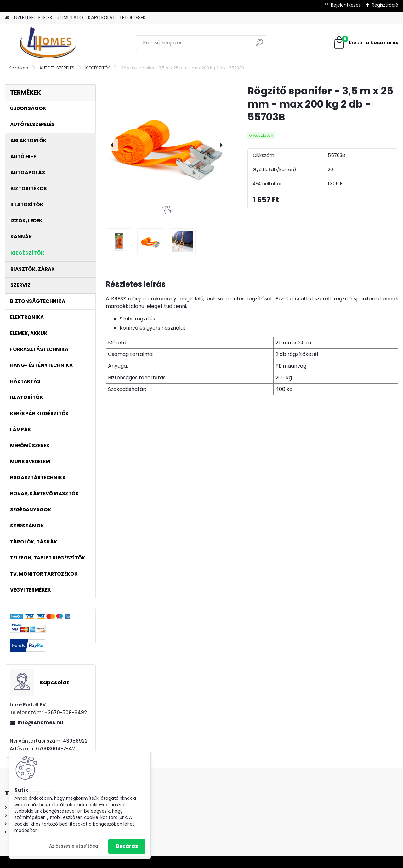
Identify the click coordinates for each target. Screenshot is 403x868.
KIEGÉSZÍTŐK (98, 68)
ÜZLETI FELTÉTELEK (33, 17)
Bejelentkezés (346, 5)
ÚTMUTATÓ (70, 17)
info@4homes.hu (40, 723)
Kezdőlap (19, 68)
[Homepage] (7, 18)
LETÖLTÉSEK (133, 17)
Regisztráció (385, 5)
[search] (260, 45)
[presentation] (112, 145)
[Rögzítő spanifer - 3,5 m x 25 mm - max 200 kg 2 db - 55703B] (167, 145)
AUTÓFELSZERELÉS (57, 68)
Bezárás (127, 846)
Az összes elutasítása (74, 846)
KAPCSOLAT (102, 17)
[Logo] (48, 43)
